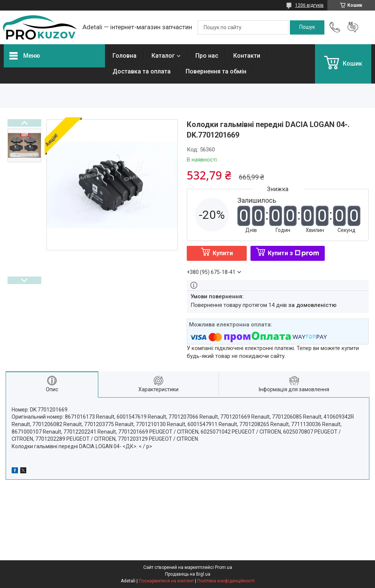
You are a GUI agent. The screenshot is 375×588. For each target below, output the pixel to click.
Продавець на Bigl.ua (188, 574)
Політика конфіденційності (226, 581)
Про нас (207, 56)
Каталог (163, 56)
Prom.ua (223, 567)
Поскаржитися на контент (166, 581)
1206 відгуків (309, 5)
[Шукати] (307, 27)
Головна (124, 56)
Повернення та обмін (216, 71)
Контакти (247, 56)
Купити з (293, 253)
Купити (223, 253)
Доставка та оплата (142, 71)
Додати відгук (353, 27)
